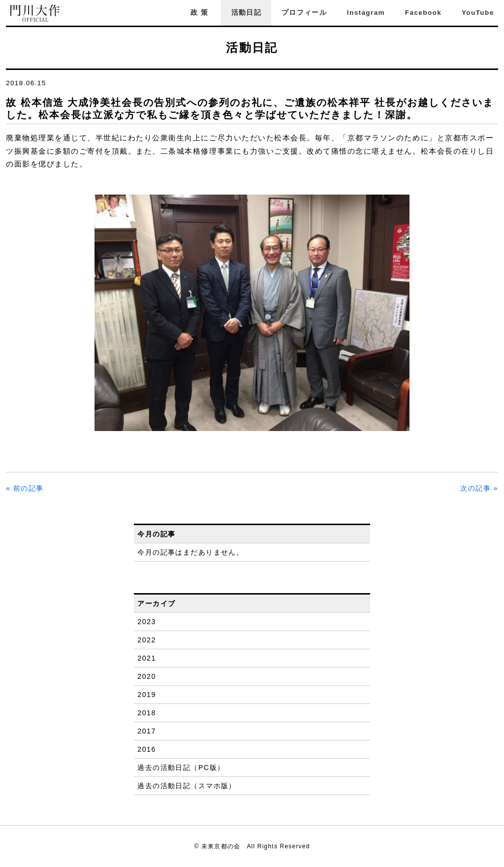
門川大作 (35, 14)
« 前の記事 (25, 488)
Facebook (423, 13)
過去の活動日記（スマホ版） (187, 786)
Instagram (366, 13)
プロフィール (304, 13)
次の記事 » (479, 488)
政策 (201, 13)
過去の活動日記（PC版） (181, 767)
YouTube (478, 13)
